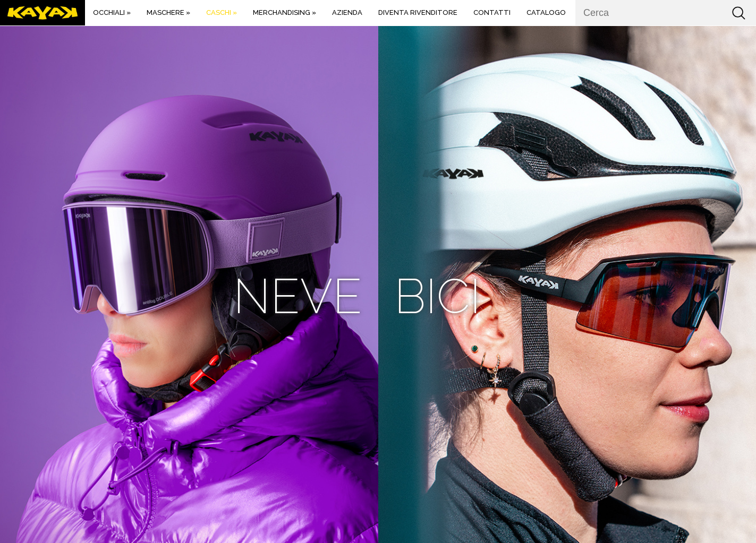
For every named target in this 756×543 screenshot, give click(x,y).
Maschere (168, 12)
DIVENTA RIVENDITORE (418, 12)
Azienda (347, 12)
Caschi (222, 12)
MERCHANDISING (284, 12)
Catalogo (546, 12)
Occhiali (112, 12)
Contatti (492, 12)
